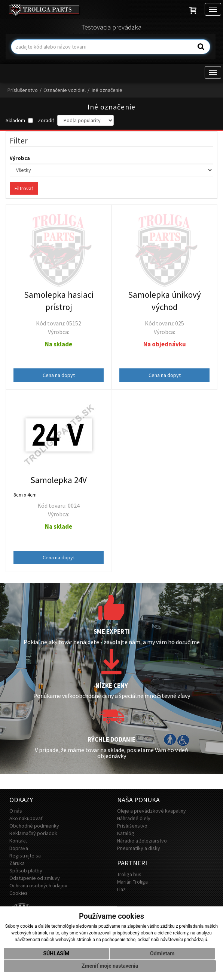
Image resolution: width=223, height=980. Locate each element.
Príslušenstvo (23, 90)
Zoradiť (46, 120)
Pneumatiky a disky (139, 848)
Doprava (19, 848)
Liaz (121, 889)
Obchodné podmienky (34, 826)
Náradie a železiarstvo (142, 841)
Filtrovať (24, 188)
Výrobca (20, 158)
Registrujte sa (25, 856)
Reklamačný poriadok (33, 833)
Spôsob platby (26, 871)
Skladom (19, 120)
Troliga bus (129, 874)
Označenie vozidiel (65, 90)
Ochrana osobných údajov (38, 885)
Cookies (19, 893)
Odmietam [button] (162, 953)
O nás (16, 811)
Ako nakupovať (26, 818)
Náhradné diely (134, 818)
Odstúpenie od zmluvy (35, 878)
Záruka (17, 863)
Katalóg (126, 833)
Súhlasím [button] (56, 953)
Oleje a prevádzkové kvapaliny (152, 811)
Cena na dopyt (59, 375)
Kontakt (18, 841)
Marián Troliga (132, 882)
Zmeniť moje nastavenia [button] (110, 966)
